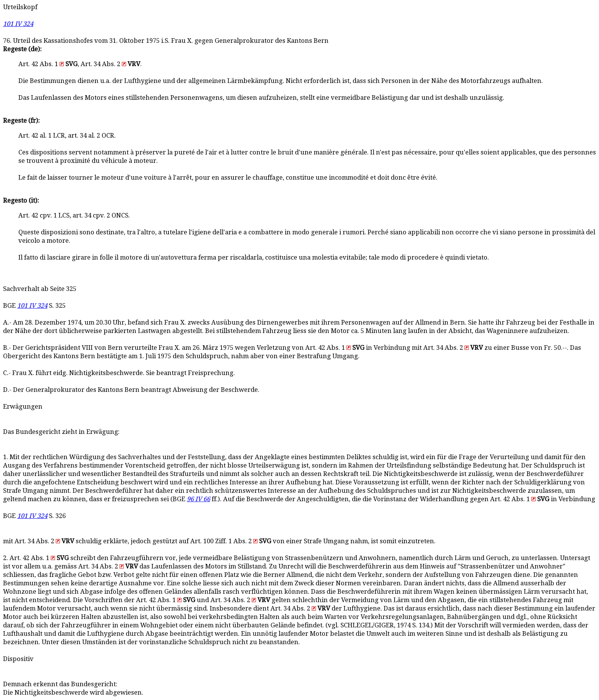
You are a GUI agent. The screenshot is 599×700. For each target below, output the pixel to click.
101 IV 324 (18, 24)
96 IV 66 (198, 499)
